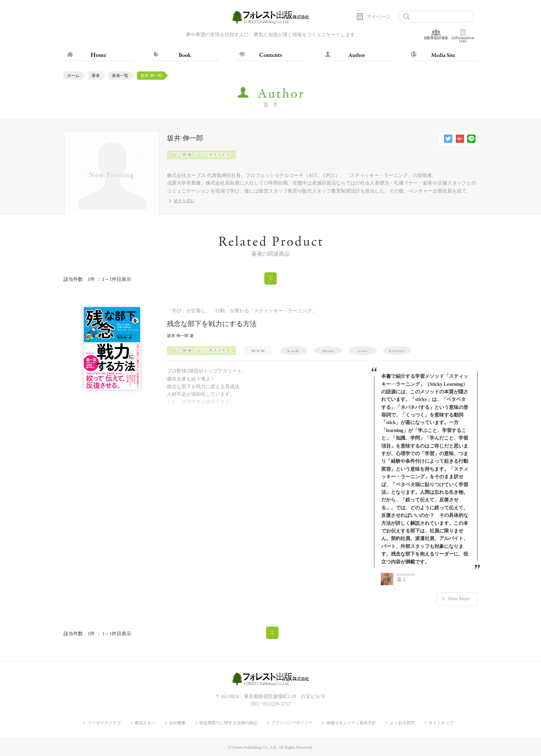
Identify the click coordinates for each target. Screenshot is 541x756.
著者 (96, 76)
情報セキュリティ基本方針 (351, 723)
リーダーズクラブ (104, 723)
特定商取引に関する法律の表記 (228, 723)
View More (458, 599)
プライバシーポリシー (292, 723)
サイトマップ (441, 723)
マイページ (378, 17)
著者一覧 (120, 76)
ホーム (73, 76)
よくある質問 (402, 723)
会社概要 (177, 723)
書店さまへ (145, 723)
